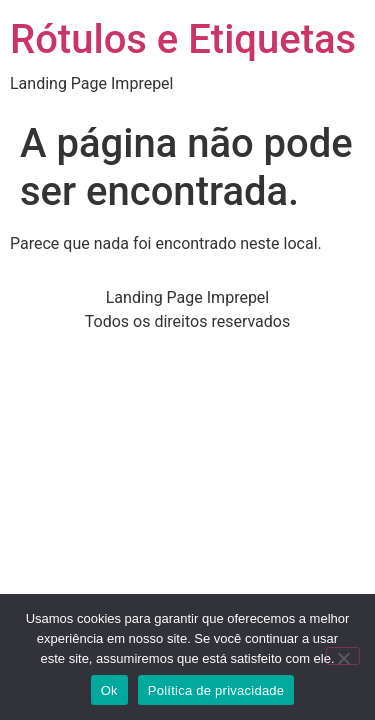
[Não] (343, 656)
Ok (109, 690)
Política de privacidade (216, 690)
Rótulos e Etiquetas (183, 39)
